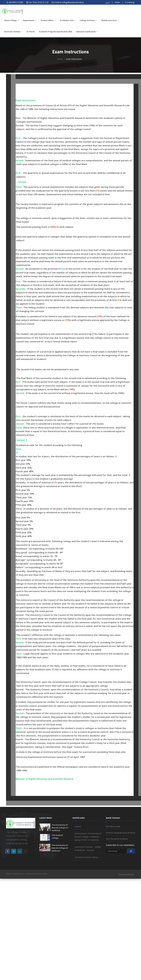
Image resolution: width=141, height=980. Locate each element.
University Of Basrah (126, 875)
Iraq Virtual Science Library (86, 857)
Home (60, 59)
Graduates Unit (68, 20)
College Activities (88, 20)
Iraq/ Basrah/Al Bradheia (117, 839)
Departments (30, 20)
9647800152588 (16, 2)
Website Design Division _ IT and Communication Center (27, 874)
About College (11, 20)
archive (78, 826)
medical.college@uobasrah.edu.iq (69, 2)
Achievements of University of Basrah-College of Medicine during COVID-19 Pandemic (88, 837)
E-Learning (130, 2)
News (117, 2)
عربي (108, 2)
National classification (87, 32)
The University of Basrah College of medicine (60, 828)
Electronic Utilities (13, 32)
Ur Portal (31, 32)
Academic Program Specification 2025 (55, 32)
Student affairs (48, 20)
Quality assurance (110, 20)
